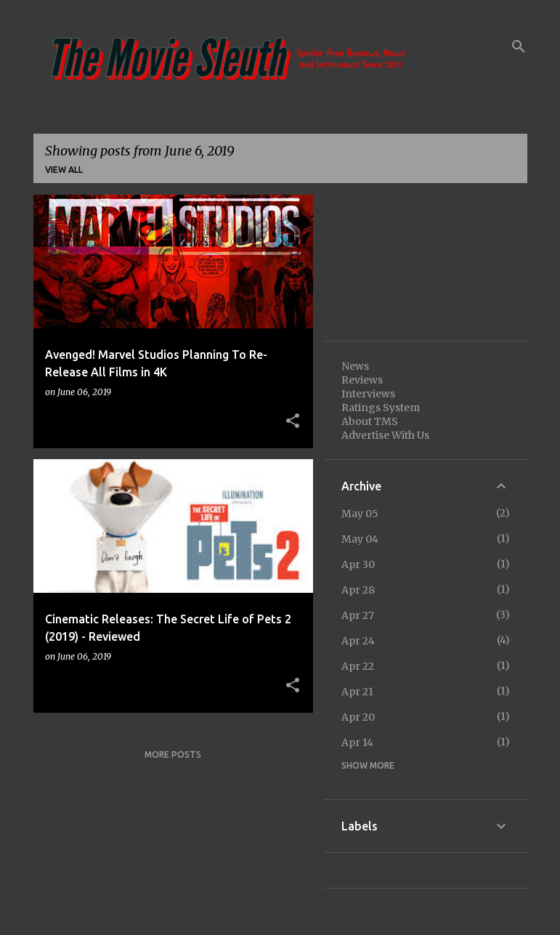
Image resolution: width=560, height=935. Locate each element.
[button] (293, 421)
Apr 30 (358, 564)
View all (64, 170)
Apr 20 (358, 717)
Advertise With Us (385, 435)
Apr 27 (358, 615)
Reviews (362, 380)
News (355, 366)
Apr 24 (358, 641)
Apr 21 (357, 692)
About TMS (370, 421)
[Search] (519, 46)
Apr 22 (358, 666)
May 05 (360, 514)
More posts (173, 754)
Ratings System (381, 408)
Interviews (368, 394)
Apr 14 (357, 742)
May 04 (360, 539)
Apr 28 (358, 590)
